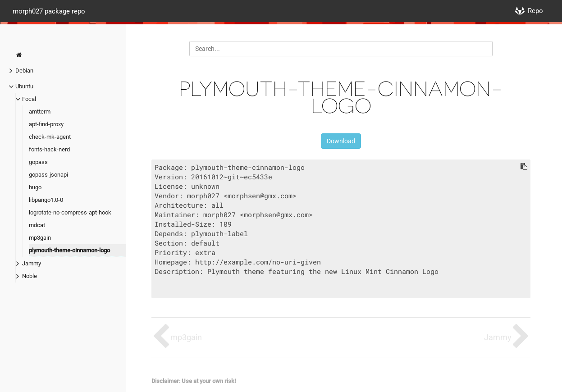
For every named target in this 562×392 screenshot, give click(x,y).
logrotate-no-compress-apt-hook (70, 212)
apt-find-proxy (46, 124)
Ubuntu (24, 86)
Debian (24, 71)
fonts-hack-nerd (49, 149)
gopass (38, 162)
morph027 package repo (49, 11)
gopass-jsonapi (48, 175)
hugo (35, 187)
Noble (30, 276)
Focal (29, 99)
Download (341, 141)
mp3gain (40, 238)
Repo (535, 11)
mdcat (37, 225)
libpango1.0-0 (46, 200)
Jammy (32, 263)
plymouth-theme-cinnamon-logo (69, 250)
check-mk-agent (50, 137)
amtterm (40, 112)
